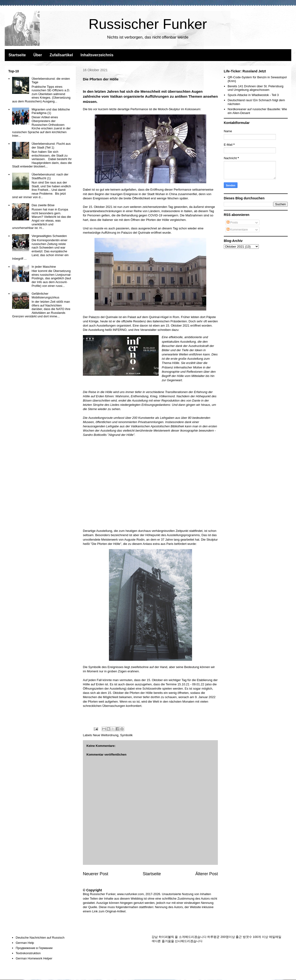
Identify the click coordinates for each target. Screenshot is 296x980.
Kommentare (237, 230)
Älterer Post (207, 874)
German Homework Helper (34, 958)
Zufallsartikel (61, 55)
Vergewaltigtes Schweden (49, 236)
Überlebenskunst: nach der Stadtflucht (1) (50, 176)
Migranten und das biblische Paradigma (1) (51, 111)
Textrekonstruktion (28, 953)
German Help (25, 943)
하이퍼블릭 (166, 937)
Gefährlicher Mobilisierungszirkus (45, 295)
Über (38, 55)
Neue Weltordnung (106, 735)
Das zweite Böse (43, 205)
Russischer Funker (148, 24)
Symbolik (126, 735)
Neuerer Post (96, 874)
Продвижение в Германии (34, 948)
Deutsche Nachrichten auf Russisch (40, 938)
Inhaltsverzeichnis (97, 55)
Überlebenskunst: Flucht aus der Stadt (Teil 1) (51, 146)
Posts (232, 222)
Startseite (17, 55)
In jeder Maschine (44, 267)
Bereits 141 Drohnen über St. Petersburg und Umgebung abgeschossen (256, 88)
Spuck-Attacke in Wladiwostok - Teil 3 (253, 95)
